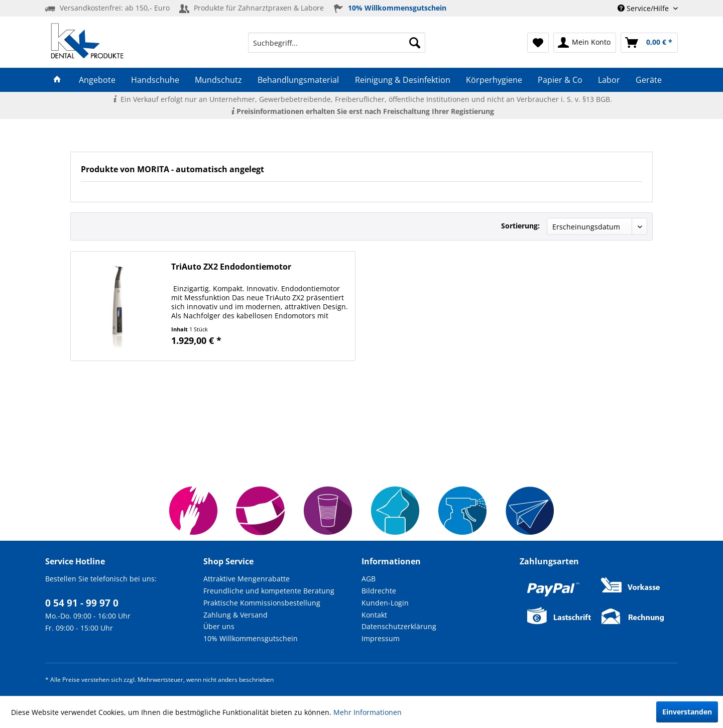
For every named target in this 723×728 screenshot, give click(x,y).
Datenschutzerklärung (399, 626)
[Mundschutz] (219, 80)
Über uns (219, 626)
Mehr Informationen (368, 712)
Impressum (381, 638)
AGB (369, 579)
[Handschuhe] (155, 80)
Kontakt (374, 615)
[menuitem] (337, 43)
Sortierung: (520, 226)
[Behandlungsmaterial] (298, 80)
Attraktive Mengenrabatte (247, 579)
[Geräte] (649, 80)
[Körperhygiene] (494, 80)
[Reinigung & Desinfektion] (402, 80)
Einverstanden (687, 712)
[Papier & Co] (560, 80)
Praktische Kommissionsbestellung (262, 603)
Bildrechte (379, 591)
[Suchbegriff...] (337, 43)
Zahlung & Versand (235, 615)
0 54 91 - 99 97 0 (82, 603)
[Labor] (609, 80)
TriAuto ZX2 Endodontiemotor (231, 267)
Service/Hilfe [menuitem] (644, 8)
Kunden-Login (385, 603)
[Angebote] (97, 80)
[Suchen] (415, 43)
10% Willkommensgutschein (251, 638)
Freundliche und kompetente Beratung (269, 591)
